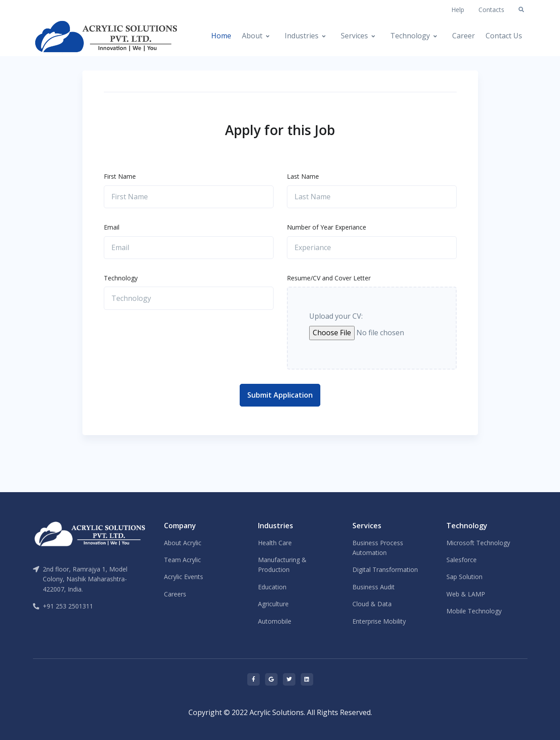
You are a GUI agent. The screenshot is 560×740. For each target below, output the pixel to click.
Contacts (491, 10)
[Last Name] (372, 197)
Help (458, 10)
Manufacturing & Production (282, 565)
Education (272, 587)
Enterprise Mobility (379, 621)
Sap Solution (464, 577)
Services (354, 36)
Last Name (303, 176)
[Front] (63, 36)
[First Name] (189, 197)
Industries (302, 36)
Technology (410, 36)
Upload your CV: (336, 316)
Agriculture (273, 604)
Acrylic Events (184, 577)
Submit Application (280, 395)
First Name (120, 176)
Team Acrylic (182, 560)
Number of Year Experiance (327, 227)
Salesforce (462, 560)
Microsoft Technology (478, 543)
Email (112, 227)
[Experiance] (372, 248)
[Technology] (189, 298)
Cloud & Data (372, 604)
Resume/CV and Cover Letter (329, 278)
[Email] (189, 248)
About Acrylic (183, 543)
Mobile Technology (474, 611)
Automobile (275, 621)
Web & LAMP (466, 594)
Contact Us (504, 36)
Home (221, 36)
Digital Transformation (385, 569)
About (252, 36)
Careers (175, 594)
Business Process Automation (378, 548)
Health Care (275, 543)
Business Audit (374, 587)
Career (464, 36)
